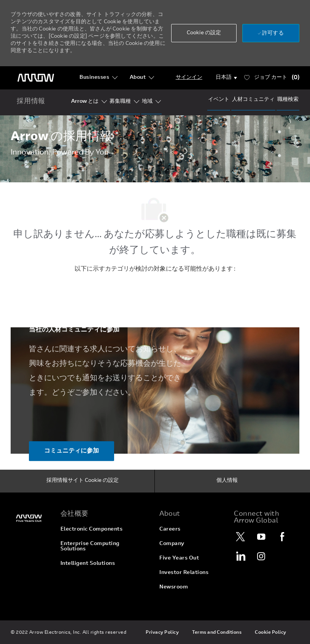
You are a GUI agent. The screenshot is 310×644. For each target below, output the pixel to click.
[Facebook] (282, 537)
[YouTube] (261, 537)
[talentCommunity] (253, 100)
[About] (142, 78)
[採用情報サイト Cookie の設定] (83, 481)
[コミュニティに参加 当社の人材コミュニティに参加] (72, 451)
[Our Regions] (147, 102)
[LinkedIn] (240, 556)
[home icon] (31, 102)
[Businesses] (99, 78)
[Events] (219, 100)
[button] (204, 33)
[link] (31, 518)
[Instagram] (261, 556)
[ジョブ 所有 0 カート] (272, 78)
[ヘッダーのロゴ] (36, 78)
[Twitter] (240, 537)
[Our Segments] (120, 102)
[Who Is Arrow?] (85, 102)
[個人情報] (227, 481)
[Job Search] (288, 100)
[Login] (189, 78)
